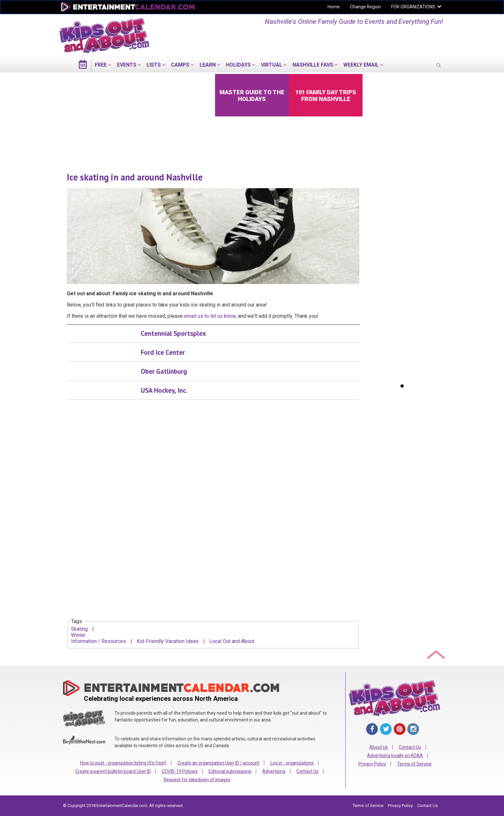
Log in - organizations (292, 763)
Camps (180, 65)
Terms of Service (414, 764)
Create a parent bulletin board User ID (113, 771)
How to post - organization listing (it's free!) (123, 763)
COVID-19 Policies (180, 771)
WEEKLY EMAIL (361, 65)
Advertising (274, 771)
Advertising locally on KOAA (395, 756)
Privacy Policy (372, 764)
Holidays (238, 65)
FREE (101, 65)
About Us (379, 747)
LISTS (154, 65)
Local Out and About (232, 641)
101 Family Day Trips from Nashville (326, 96)
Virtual (272, 65)
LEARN (208, 65)
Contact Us (307, 771)
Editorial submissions (230, 771)
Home (334, 7)
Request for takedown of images (197, 780)
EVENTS (127, 65)
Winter (78, 635)
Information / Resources (99, 641)
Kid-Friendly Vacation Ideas (168, 641)
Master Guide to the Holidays (252, 96)
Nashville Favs (313, 65)
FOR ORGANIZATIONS (413, 7)
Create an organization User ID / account (218, 763)
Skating (79, 629)
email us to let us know (210, 316)
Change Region (365, 7)
